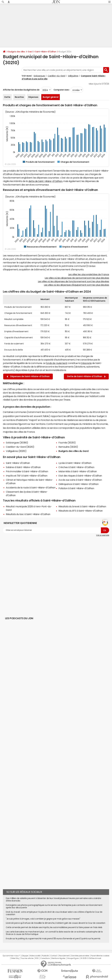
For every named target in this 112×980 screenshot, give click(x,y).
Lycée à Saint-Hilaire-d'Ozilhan (75, 463)
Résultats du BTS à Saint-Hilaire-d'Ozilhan (81, 511)
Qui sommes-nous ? (11, 956)
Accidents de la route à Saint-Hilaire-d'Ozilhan (31, 488)
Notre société (35, 956)
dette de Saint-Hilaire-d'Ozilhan (45, 181)
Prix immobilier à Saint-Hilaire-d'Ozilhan (27, 471)
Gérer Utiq (15, 958)
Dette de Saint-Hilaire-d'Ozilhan (86, 376)
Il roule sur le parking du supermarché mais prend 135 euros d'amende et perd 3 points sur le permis (53, 939)
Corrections (45, 958)
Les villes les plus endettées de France (89, 274)
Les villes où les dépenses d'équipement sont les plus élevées (76, 285)
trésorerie (86, 363)
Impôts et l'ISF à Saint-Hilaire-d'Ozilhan (27, 476)
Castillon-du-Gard (56, 76)
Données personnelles (80, 956)
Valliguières (73, 76)
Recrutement (64, 956)
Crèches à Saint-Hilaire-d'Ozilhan (76, 467)
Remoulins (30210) (68, 447)
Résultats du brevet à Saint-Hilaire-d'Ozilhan (82, 506)
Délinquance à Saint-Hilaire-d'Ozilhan (78, 484)
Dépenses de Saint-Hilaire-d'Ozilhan (28, 376)
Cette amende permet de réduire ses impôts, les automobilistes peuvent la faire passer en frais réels (54, 927)
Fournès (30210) (67, 443)
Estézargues (39, 76)
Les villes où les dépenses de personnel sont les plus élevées (77, 278)
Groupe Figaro (73, 958)
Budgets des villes (17, 52)
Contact (54, 956)
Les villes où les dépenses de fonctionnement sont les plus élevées (73, 281)
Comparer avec (61, 90)
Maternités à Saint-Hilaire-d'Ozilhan (78, 471)
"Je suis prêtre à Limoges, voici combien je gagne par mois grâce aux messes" (43, 919)
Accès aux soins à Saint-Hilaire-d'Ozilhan (80, 480)
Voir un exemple (103, 535)
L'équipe (25, 956)
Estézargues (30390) (17, 443)
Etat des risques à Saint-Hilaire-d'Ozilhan (80, 476)
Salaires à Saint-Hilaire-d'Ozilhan (23, 467)
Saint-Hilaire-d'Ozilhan (46, 52)
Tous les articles (27, 958)
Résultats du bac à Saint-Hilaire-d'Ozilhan (28, 514)
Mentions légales (58, 958)
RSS (37, 958)
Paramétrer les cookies (100, 956)
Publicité (45, 956)
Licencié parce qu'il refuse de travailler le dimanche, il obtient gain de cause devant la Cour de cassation (56, 923)
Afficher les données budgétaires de (21, 90)
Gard (30, 52)
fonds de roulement (56, 363)
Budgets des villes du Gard (73, 451)
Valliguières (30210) (16, 451)
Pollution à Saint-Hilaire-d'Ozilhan (76, 488)
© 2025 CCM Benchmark (91, 958)
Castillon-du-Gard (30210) (20, 447)
